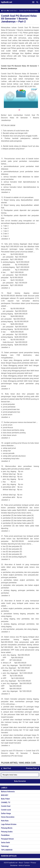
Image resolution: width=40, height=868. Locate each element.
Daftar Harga (6, 813)
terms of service (24, 865)
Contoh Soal (6, 806)
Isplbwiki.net (7, 2)
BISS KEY (5, 795)
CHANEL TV (6, 802)
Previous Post (31, 768)
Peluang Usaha (7, 832)
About (21, 863)
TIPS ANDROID (7, 850)
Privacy (33, 863)
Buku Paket (5, 799)
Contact (27, 863)
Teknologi (5, 846)
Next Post (7, 768)
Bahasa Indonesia (8, 792)
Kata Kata (5, 821)
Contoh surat (6, 810)
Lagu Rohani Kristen (9, 824)
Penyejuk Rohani (7, 839)
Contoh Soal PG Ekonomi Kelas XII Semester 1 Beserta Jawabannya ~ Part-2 (19, 19)
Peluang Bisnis (7, 828)
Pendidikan (5, 835)
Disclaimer (14, 865)
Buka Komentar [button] (20, 781)
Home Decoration (8, 817)
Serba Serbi (5, 843)
